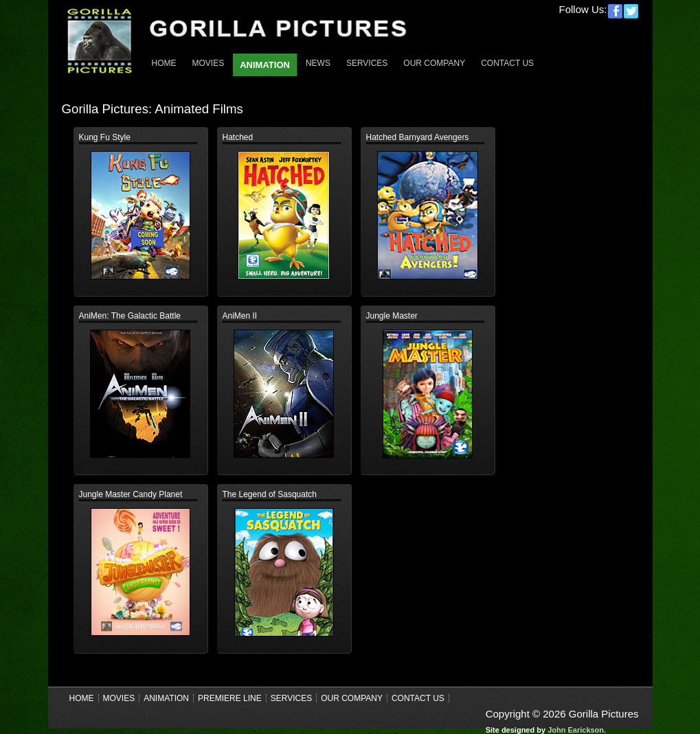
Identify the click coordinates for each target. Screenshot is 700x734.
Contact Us (507, 63)
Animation (166, 698)
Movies (208, 63)
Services (367, 63)
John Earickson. (577, 730)
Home (164, 63)
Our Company (434, 63)
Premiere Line (230, 698)
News (318, 63)
